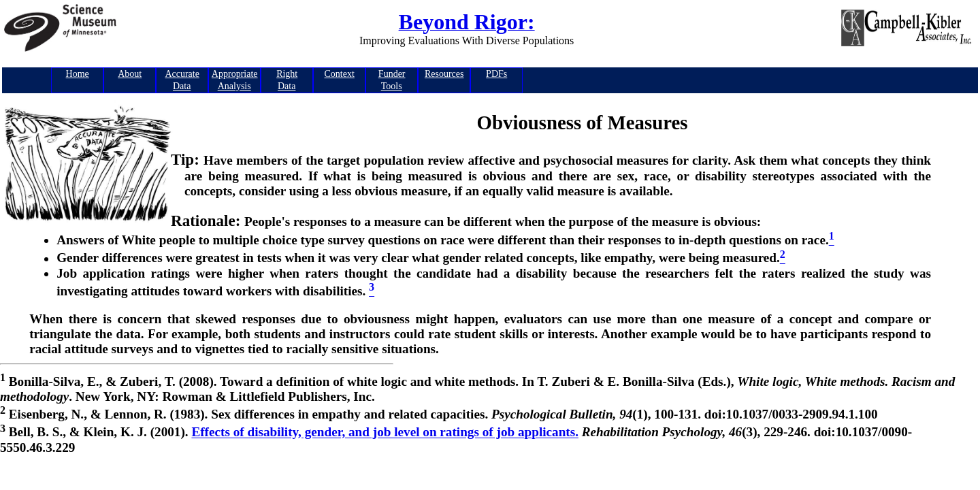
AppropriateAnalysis (235, 80)
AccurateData (182, 80)
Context (340, 74)
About (130, 74)
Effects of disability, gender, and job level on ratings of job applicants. (385, 432)
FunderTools (392, 80)
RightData (287, 80)
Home (78, 74)
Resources (444, 74)
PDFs (496, 74)
